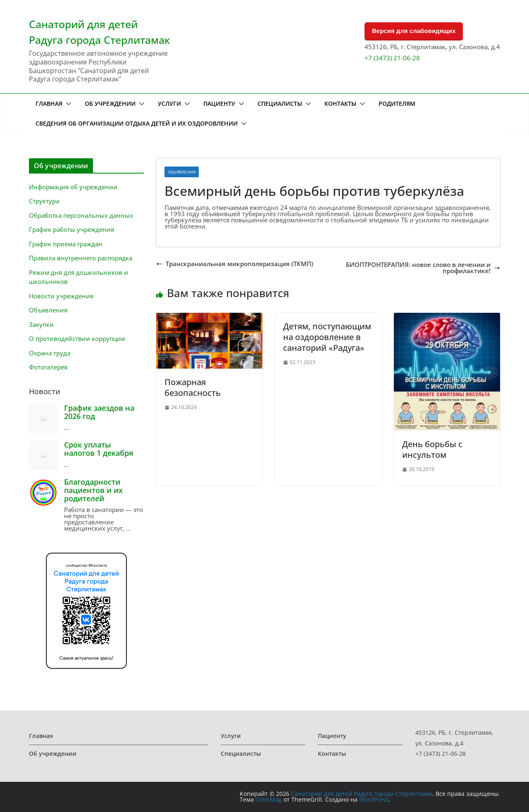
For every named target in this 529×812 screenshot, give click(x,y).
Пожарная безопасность (193, 387)
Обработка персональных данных (81, 215)
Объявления (182, 172)
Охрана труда (50, 353)
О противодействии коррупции (77, 338)
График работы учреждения (71, 229)
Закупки (41, 324)
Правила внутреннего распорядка (81, 258)
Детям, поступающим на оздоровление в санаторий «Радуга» (327, 337)
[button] (67, 104)
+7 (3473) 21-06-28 (392, 58)
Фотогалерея (48, 367)
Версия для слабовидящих (414, 31)
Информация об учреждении (73, 187)
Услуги (169, 104)
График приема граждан (66, 244)
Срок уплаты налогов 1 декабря (99, 449)
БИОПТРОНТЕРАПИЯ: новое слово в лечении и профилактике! (423, 268)
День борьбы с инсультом (432, 449)
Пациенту (219, 104)
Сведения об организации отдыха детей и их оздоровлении (137, 123)
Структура (44, 201)
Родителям (397, 104)
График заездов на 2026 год (99, 412)
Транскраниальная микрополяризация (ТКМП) (235, 264)
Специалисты (280, 104)
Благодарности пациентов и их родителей (93, 490)
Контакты (340, 104)
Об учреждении (110, 104)
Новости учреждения (61, 296)
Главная (49, 104)
